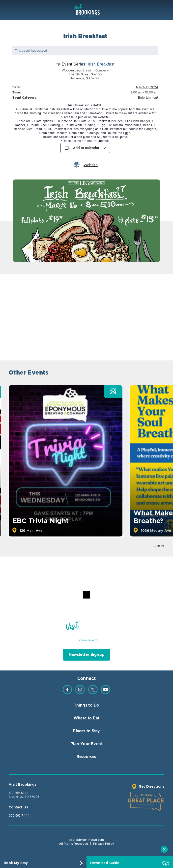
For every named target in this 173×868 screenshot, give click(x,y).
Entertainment (148, 98)
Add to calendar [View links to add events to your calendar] (86, 148)
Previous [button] (146, 373)
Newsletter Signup (87, 655)
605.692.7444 (19, 816)
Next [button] (160, 373)
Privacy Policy (104, 844)
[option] (86, 221)
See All (159, 546)
